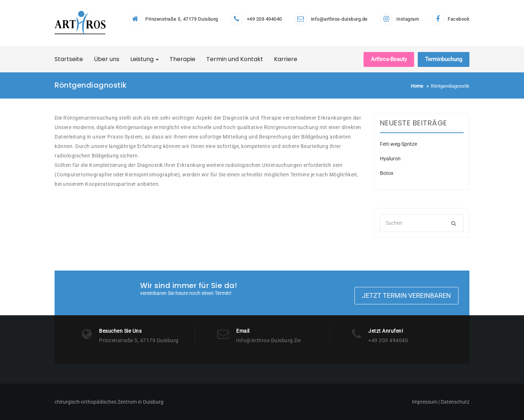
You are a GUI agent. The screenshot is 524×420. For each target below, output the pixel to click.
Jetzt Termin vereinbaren (406, 295)
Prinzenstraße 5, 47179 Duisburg (182, 19)
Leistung (144, 59)
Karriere (286, 59)
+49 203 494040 (264, 19)
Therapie (182, 59)
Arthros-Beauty (389, 59)
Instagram (408, 19)
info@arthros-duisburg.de (339, 19)
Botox (387, 173)
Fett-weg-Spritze (398, 144)
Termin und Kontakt (235, 59)
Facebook (458, 19)
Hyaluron (390, 159)
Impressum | (426, 402)
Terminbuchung (444, 59)
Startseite (69, 59)
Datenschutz (454, 402)
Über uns (107, 59)
